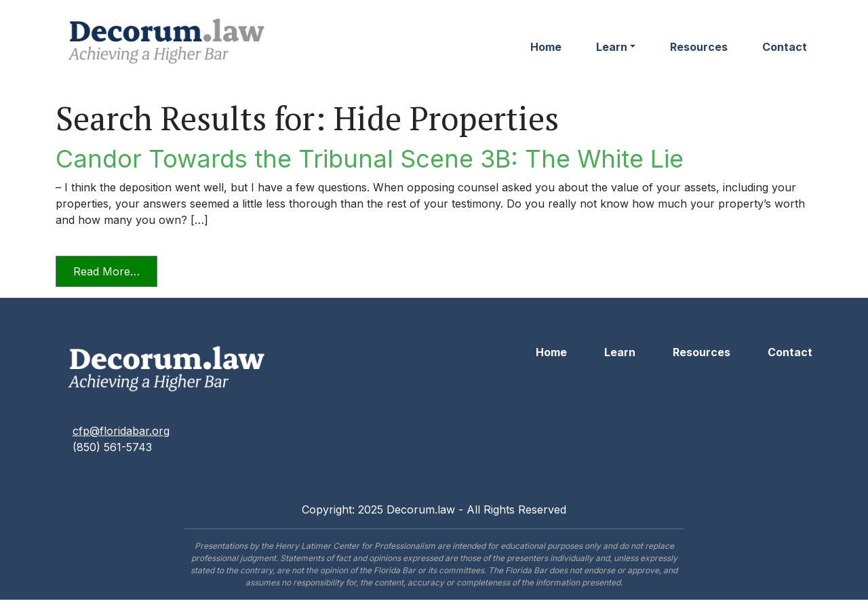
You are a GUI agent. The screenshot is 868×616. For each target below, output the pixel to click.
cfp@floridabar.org (121, 431)
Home (546, 47)
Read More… (115, 270)
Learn (612, 47)
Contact (785, 47)
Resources (699, 47)
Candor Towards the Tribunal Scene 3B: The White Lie (370, 159)
